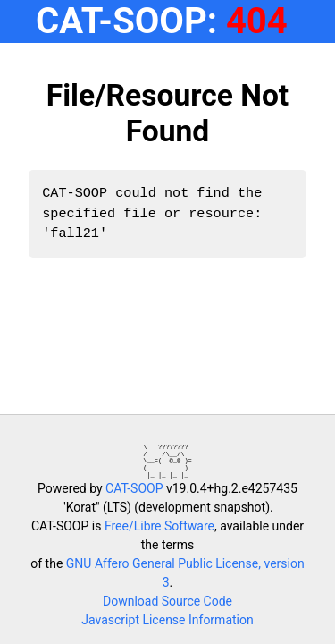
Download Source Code (167, 601)
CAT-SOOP (134, 488)
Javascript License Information (167, 620)
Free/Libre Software (159, 526)
